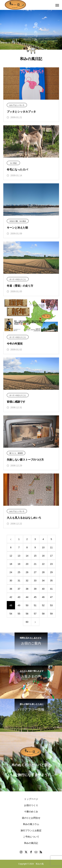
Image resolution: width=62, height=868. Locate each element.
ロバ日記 (13, 163)
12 (11, 556)
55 (19, 614)
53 (51, 605)
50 (27, 605)
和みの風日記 (31, 843)
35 (51, 581)
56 (27, 614)
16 (43, 556)
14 (27, 556)
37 (19, 589)
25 (19, 572)
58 (43, 614)
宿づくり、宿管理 (16, 453)
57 (35, 614)
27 (35, 572)
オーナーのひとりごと (18, 279)
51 (35, 605)
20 (27, 564)
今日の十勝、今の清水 (18, 221)
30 (11, 581)
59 (51, 614)
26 (27, 572)
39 (35, 589)
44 (27, 597)
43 (19, 597)
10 (43, 547)
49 (19, 605)
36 (11, 589)
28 (43, 572)
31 (19, 581)
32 (27, 581)
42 (11, 597)
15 (35, 556)
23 (51, 564)
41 (51, 589)
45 (35, 597)
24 (11, 572)
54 (11, 614)
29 (51, 572)
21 (35, 564)
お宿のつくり (31, 805)
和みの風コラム (31, 824)
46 (43, 597)
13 (19, 556)
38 (27, 589)
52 (43, 605)
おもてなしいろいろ (17, 105)
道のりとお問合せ (31, 818)
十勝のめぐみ (31, 812)
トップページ (31, 799)
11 (51, 547)
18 (11, 564)
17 (51, 556)
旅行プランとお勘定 (31, 830)
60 (27, 622)
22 (43, 564)
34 (43, 581)
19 (19, 564)
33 (35, 581)
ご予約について (31, 837)
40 (43, 589)
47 (51, 597)
